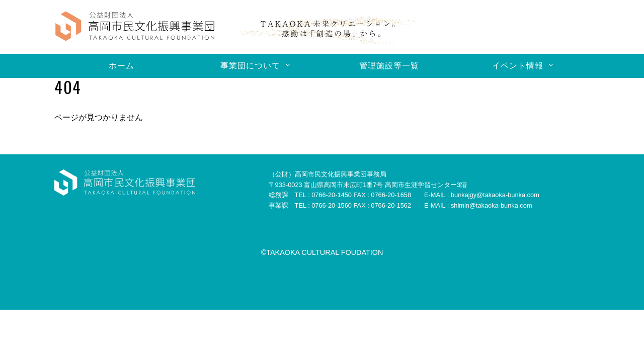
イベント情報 (518, 66)
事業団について (250, 66)
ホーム (122, 66)
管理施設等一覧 (389, 66)
